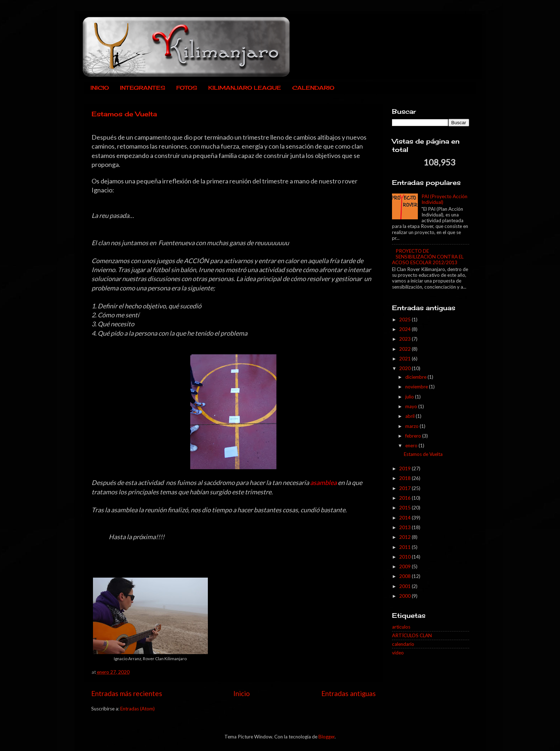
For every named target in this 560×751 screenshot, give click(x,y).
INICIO (100, 88)
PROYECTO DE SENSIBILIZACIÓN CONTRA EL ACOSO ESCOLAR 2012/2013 (428, 257)
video (398, 653)
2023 (405, 339)
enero (412, 446)
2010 (405, 557)
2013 (405, 527)
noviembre (417, 387)
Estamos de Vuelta (124, 114)
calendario (403, 644)
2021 (405, 359)
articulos (401, 627)
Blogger (326, 737)
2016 (405, 498)
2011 (405, 547)
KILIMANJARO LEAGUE (245, 88)
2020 (405, 368)
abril (410, 416)
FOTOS (187, 88)
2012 (405, 537)
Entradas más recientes (127, 693)
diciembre (416, 377)
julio (410, 397)
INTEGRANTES (143, 88)
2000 (405, 596)
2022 (405, 349)
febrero (414, 436)
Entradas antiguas (349, 693)
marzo (412, 426)
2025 (405, 319)
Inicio (242, 693)
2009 (405, 566)
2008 (405, 576)
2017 (405, 488)
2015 (405, 508)
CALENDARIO (313, 88)
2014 (405, 518)
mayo (412, 406)
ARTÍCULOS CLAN (412, 635)
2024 (405, 329)
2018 (405, 478)
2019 (405, 468)
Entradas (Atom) (137, 709)
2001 (405, 586)
